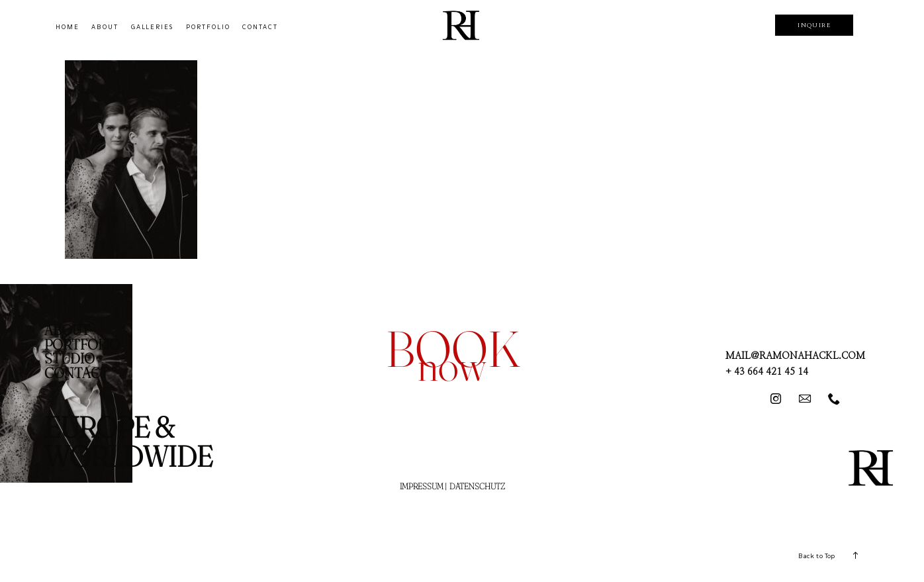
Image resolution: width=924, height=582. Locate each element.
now (452, 365)
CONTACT (260, 27)
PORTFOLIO (208, 27)
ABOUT (105, 27)
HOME (68, 27)
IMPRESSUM (422, 486)
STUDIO (69, 359)
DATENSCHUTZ (477, 486)
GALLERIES (153, 27)
